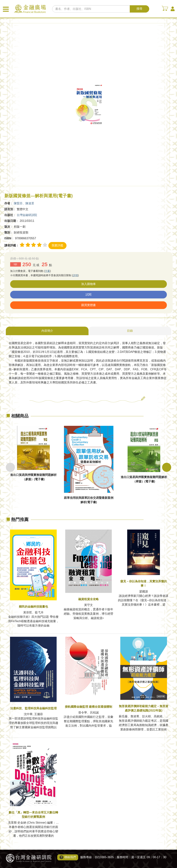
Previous (10, 467)
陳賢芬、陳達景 (24, 203)
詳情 (75, 275)
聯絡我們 (70, 857)
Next (167, 467)
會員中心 (173, 9)
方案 (47, 271)
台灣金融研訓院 (27, 215)
